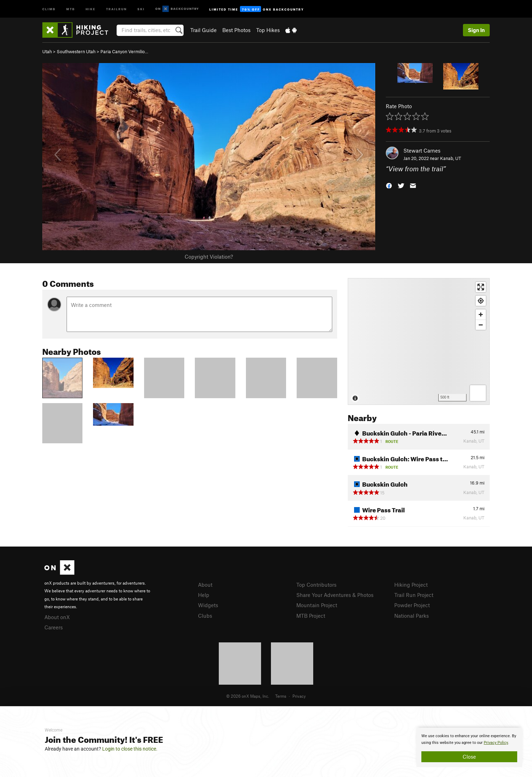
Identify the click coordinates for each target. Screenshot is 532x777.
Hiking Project (411, 585)
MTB (71, 9)
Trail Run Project (414, 595)
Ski (141, 9)
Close (469, 757)
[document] (469, 747)
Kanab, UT (451, 158)
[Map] (419, 341)
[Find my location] (481, 301)
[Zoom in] (481, 314)
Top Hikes (268, 30)
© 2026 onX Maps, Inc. (248, 696)
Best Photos (236, 30)
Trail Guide (203, 30)
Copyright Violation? (209, 257)
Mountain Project (317, 605)
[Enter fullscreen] (481, 287)
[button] (389, 185)
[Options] (478, 393)
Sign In (476, 30)
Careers (54, 627)
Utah (47, 51)
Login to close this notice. (130, 749)
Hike (91, 9)
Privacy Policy (496, 743)
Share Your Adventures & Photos (335, 595)
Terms (281, 696)
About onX (57, 617)
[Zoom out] (481, 325)
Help (204, 595)
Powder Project (412, 605)
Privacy (299, 696)
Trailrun (116, 9)
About (205, 585)
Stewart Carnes (422, 150)
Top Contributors (316, 585)
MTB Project (311, 616)
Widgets (208, 605)
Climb (49, 9)
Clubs (205, 616)
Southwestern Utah (76, 51)
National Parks (412, 616)
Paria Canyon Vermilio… (124, 51)
